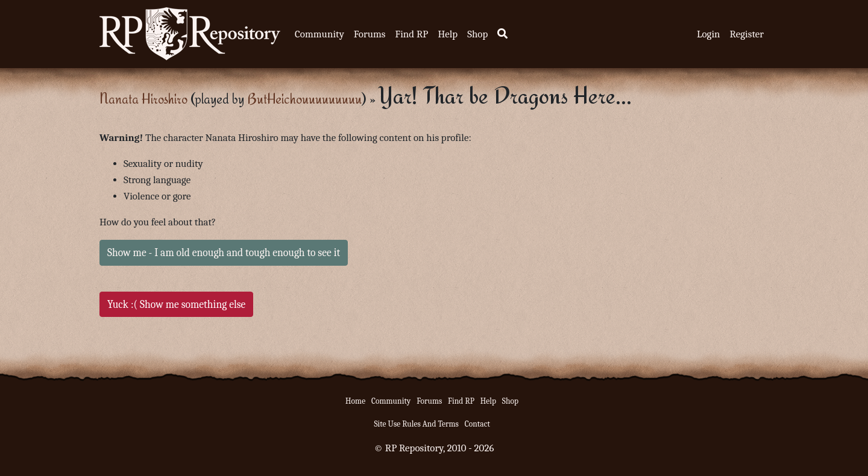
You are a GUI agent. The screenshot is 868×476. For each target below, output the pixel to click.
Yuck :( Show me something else (176, 304)
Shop (477, 34)
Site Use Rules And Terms (416, 424)
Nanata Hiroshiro (143, 99)
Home (355, 401)
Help (448, 34)
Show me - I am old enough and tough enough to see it (224, 252)
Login (709, 34)
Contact (477, 424)
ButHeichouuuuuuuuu (304, 99)
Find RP (411, 34)
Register (747, 34)
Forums (370, 34)
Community (319, 34)
